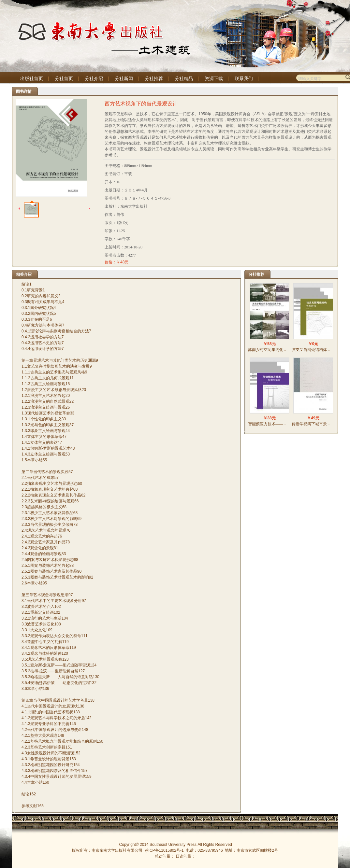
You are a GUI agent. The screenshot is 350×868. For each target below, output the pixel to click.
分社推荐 (154, 79)
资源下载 (214, 79)
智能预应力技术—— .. (267, 424)
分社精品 (184, 79)
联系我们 (244, 79)
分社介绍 (94, 79)
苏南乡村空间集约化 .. (267, 350)
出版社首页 (32, 79)
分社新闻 (124, 79)
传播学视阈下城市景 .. (311, 424)
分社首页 (64, 79)
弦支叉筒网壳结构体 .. (311, 350)
